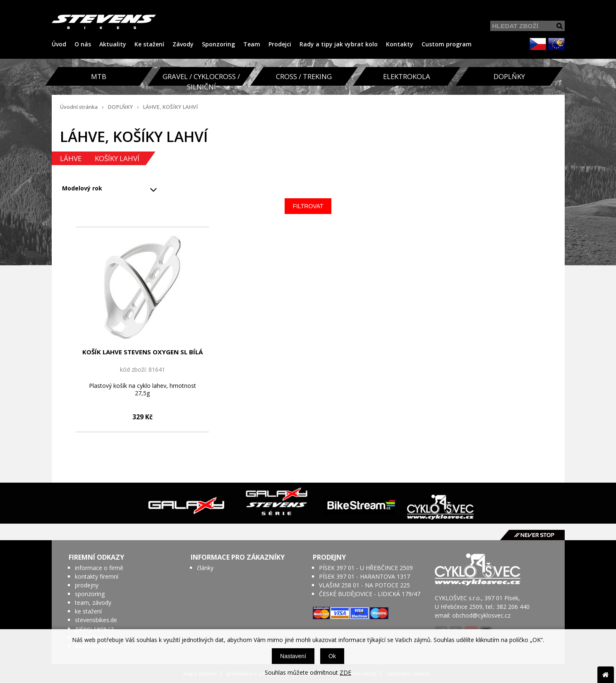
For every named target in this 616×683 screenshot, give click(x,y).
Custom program (447, 44)
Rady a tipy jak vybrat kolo (339, 44)
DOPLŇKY (120, 107)
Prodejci (280, 44)
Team (252, 44)
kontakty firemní (97, 576)
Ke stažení (149, 44)
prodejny (87, 585)
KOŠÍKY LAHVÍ (117, 158)
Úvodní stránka (79, 107)
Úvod (59, 44)
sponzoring (90, 594)
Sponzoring (218, 44)
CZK (538, 44)
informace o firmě (99, 568)
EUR (556, 44)
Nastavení (293, 656)
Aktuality (113, 44)
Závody (183, 44)
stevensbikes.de (96, 620)
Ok (332, 656)
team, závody (93, 602)
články (205, 568)
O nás (83, 44)
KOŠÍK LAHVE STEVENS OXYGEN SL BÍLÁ (143, 352)
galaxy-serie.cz (94, 629)
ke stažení (88, 611)
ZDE (345, 672)
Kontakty (400, 44)
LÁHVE (71, 158)
